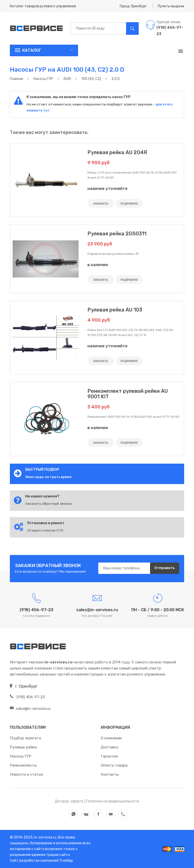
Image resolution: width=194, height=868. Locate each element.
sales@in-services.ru (30, 709)
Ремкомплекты (23, 765)
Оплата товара (114, 765)
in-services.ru (45, 837)
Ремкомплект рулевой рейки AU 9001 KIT (128, 394)
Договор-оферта (69, 801)
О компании (111, 738)
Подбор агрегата (25, 738)
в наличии (98, 265)
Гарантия (109, 756)
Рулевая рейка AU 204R (117, 152)
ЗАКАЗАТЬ (101, 204)
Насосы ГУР (21, 756)
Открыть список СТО (45, 530)
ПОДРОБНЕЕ (129, 204)
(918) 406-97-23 (27, 697)
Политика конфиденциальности (113, 801)
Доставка (110, 747)
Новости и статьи (26, 774)
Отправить (165, 568)
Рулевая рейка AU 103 (115, 310)
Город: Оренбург (133, 6)
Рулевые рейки (23, 747)
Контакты (110, 774)
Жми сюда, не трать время (48, 477)
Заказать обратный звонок (48, 504)
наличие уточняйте (107, 189)
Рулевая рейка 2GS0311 (117, 234)
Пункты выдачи (171, 6)
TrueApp (66, 861)
